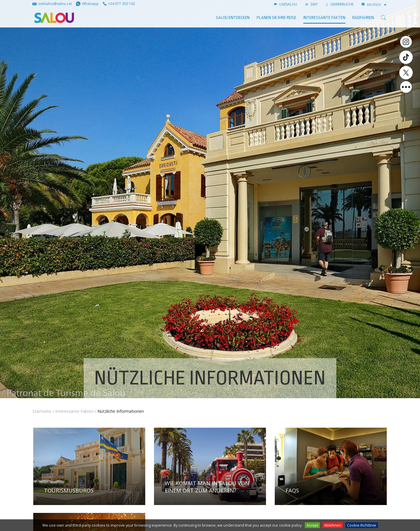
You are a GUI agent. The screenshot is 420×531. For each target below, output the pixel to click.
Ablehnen (333, 525)
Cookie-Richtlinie (362, 525)
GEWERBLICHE (340, 4)
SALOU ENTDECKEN (233, 18)
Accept (312, 525)
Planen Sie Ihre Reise (276, 18)
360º (311, 4)
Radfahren (363, 18)
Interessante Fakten (324, 18)
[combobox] (377, 5)
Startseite (42, 411)
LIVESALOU (286, 4)
